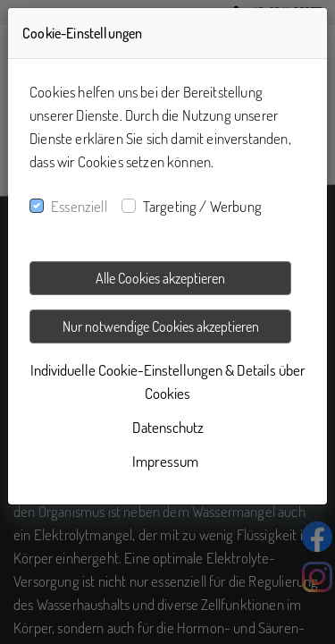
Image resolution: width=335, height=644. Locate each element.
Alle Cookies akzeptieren (160, 278)
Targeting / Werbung (202, 206)
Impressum (165, 461)
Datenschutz (168, 427)
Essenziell (79, 206)
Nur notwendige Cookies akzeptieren (161, 326)
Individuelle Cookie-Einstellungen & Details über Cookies (168, 381)
